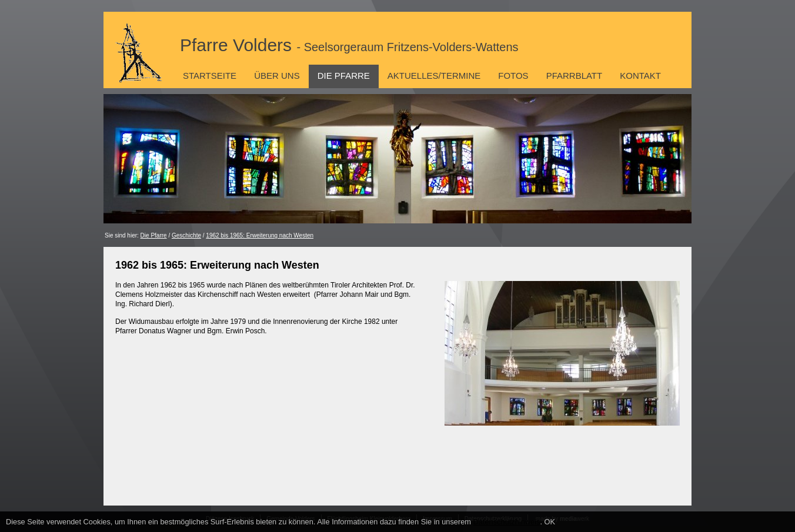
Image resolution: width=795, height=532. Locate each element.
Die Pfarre (344, 76)
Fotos (513, 76)
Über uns (277, 76)
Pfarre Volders (349, 45)
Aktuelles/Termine (434, 76)
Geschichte (186, 235)
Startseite (210, 76)
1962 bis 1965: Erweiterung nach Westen (260, 235)
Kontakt (640, 76)
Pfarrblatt (574, 76)
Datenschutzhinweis (507, 522)
